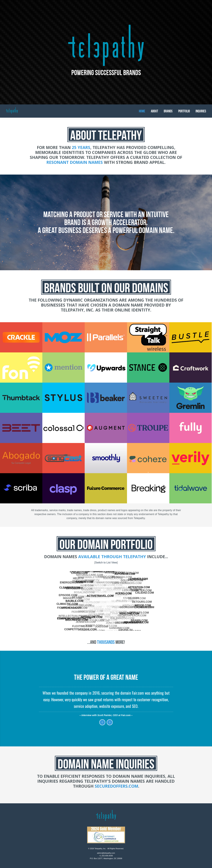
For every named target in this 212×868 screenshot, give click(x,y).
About (155, 111)
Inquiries (201, 111)
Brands (168, 111)
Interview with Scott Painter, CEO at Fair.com (106, 715)
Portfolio (184, 111)
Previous (102, 722)
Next (110, 722)
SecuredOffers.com (116, 786)
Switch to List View (106, 563)
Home (142, 111)
